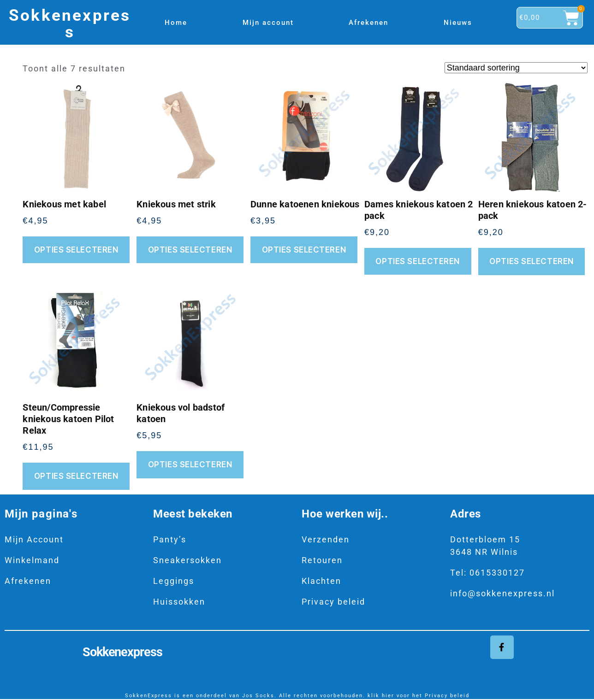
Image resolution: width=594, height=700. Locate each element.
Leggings (174, 581)
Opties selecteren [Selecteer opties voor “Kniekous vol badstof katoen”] (190, 465)
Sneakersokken (187, 560)
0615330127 (497, 573)
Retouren (322, 560)
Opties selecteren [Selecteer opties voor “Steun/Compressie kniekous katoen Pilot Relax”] (76, 476)
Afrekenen (368, 23)
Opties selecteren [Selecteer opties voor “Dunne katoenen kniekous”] (304, 250)
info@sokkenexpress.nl (502, 593)
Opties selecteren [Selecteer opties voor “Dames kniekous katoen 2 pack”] (418, 261)
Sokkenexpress (69, 24)
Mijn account (268, 23)
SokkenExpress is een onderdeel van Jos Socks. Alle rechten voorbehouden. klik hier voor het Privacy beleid (297, 697)
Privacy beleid (333, 602)
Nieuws (458, 23)
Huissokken (179, 602)
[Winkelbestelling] (516, 68)
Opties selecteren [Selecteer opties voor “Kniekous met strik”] (190, 250)
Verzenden (326, 539)
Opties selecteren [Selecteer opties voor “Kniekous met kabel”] (76, 250)
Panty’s (170, 539)
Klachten (321, 581)
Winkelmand (32, 560)
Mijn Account (34, 539)
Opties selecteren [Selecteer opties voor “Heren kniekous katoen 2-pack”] (532, 261)
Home (176, 23)
